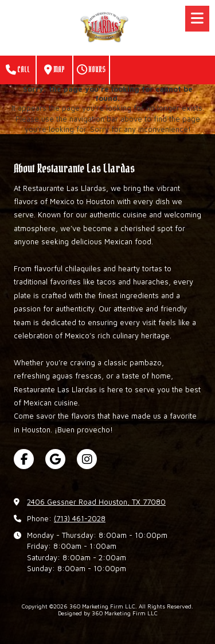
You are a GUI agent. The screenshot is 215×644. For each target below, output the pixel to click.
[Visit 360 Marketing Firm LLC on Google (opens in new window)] (55, 459)
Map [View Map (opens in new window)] (54, 70)
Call (18, 70)
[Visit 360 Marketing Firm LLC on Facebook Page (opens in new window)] (24, 459)
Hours (91, 70)
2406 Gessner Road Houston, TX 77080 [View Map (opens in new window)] (96, 502)
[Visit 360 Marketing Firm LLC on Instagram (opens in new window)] (87, 459)
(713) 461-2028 (80, 518)
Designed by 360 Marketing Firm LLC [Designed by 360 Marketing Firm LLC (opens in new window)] (108, 613)
